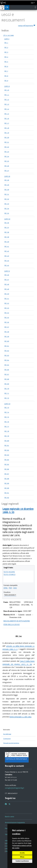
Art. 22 (7, 147)
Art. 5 (6, 62)
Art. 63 (7, 355)
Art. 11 (7, 95)
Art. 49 (7, 289)
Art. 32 (7, 199)
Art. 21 (7, 142)
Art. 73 (7, 407)
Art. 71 (7, 393)
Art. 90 (7, 488)
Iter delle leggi (7, 734)
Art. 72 (7, 398)
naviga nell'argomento (27, 25)
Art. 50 (7, 294)
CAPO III (7, 176)
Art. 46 (7, 275)
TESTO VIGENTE (9, 572)
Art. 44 (7, 261)
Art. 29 (7, 185)
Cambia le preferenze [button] (22, 861)
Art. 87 (7, 474)
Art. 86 (7, 469)
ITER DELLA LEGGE (12, 625)
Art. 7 (6, 71)
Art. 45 (7, 265)
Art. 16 (7, 118)
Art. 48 (7, 284)
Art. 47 (7, 280)
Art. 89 (7, 483)
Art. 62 (7, 351)
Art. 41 (7, 246)
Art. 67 (7, 374)
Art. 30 (7, 190)
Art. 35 (7, 213)
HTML (6, 588)
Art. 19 (7, 133)
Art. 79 (7, 436)
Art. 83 (7, 455)
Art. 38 (7, 232)
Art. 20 (7, 137)
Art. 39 (7, 237)
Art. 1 (6, 43)
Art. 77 (7, 426)
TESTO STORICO (9, 575)
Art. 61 (7, 346)
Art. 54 (7, 313)
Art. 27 (7, 171)
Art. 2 (6, 47)
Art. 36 (7, 223)
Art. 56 (7, 322)
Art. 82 (7, 450)
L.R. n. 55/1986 (8, 35)
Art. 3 (6, 52)
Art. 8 (6, 76)
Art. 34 (7, 208)
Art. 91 (7, 493)
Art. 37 (7, 227)
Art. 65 (7, 365)
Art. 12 (7, 100)
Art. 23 (7, 152)
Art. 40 (7, 242)
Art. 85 (7, 464)
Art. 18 (7, 128)
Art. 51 (7, 299)
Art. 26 (7, 166)
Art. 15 (7, 114)
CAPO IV (7, 219)
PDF (11, 588)
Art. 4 (6, 57)
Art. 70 (7, 389)
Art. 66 (7, 370)
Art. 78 (7, 431)
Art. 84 (7, 460)
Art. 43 (7, 256)
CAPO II (7, 86)
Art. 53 (7, 308)
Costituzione (7, 739)
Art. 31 (7, 194)
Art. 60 (7, 341)
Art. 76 (7, 422)
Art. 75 (7, 417)
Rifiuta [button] (22, 857)
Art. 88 (7, 479)
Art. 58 (7, 332)
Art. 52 (7, 303)
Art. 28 (7, 180)
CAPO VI (7, 404)
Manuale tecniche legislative (11, 743)
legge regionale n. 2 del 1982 (21, 717)
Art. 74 (7, 412)
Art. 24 (7, 156)
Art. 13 (7, 104)
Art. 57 (7, 327)
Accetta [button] (22, 853)
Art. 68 (7, 379)
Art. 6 (6, 66)
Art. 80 (7, 441)
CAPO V (7, 271)
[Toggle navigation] (35, 7)
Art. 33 (7, 204)
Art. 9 (6, 81)
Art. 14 (7, 109)
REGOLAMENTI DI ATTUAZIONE (17, 621)
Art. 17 (7, 123)
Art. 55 (7, 317)
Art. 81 (7, 445)
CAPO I (7, 39)
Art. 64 (7, 360)
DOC (15, 588)
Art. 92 (7, 498)
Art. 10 (7, 90)
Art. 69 (7, 384)
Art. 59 (7, 336)
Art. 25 (7, 161)
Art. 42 (7, 251)
